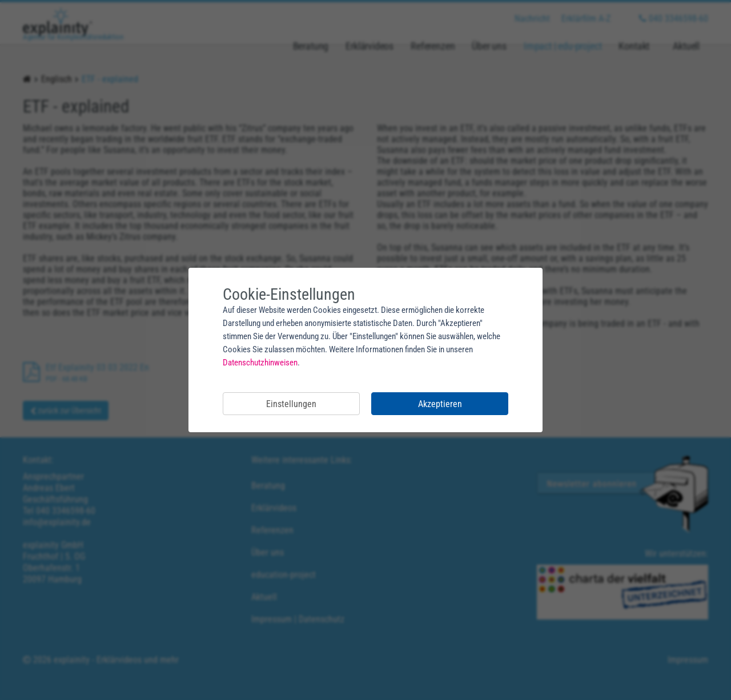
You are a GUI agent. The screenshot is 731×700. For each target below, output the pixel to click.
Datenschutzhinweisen (260, 363)
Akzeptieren (440, 404)
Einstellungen (291, 404)
